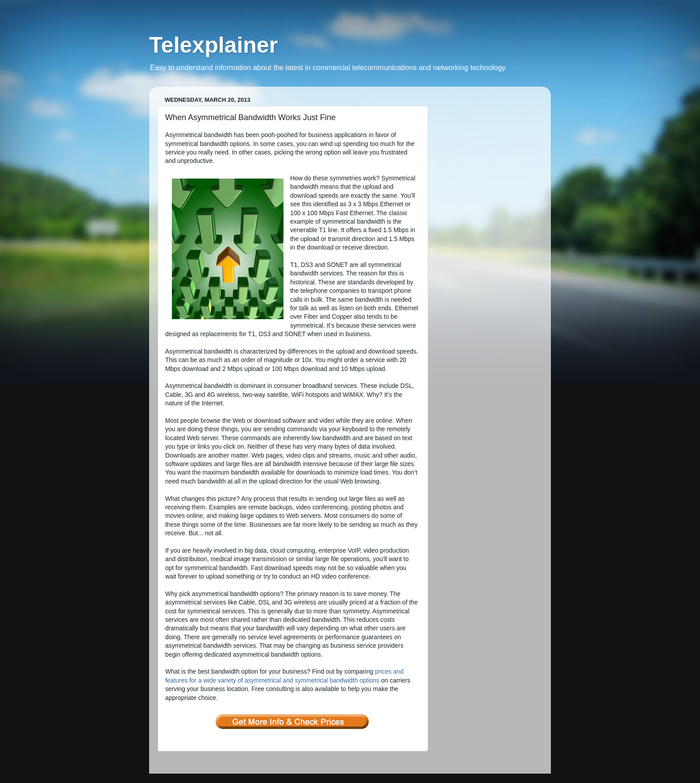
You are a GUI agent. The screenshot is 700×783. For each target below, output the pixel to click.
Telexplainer (213, 45)
